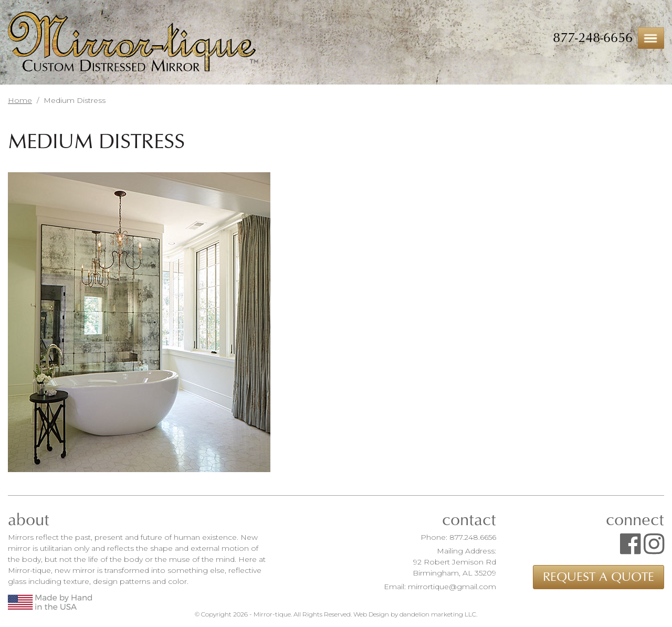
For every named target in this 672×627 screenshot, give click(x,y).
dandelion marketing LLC (438, 614)
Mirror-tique (133, 43)
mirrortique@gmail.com (452, 587)
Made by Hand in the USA (50, 602)
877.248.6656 (473, 537)
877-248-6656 (593, 38)
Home (20, 100)
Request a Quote (598, 577)
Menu (651, 38)
